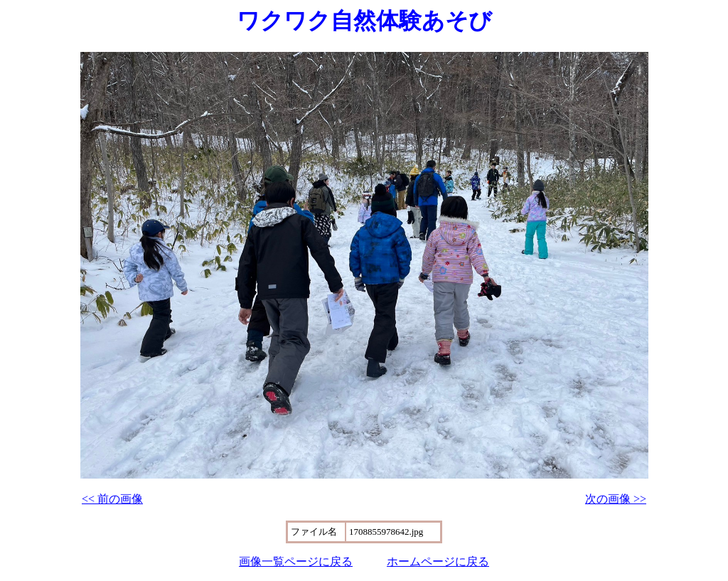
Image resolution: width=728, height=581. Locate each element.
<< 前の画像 (112, 499)
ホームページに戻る (438, 561)
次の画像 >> (616, 499)
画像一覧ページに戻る (296, 561)
